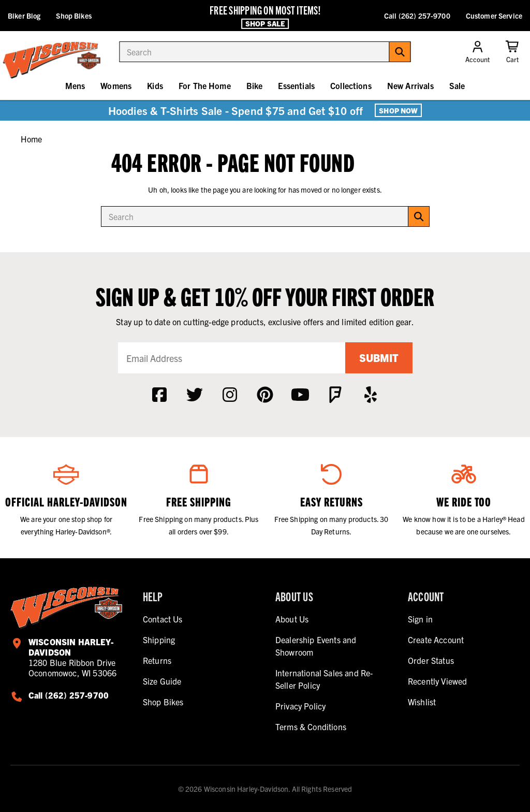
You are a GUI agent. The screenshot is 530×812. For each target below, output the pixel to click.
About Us (292, 619)
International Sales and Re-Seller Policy (324, 679)
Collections (351, 85)
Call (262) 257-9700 (417, 16)
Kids (155, 85)
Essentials (296, 85)
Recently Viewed (437, 681)
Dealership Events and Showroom (316, 646)
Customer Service (494, 16)
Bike (255, 85)
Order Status (431, 660)
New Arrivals (410, 85)
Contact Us (163, 619)
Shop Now (398, 110)
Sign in (420, 619)
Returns (157, 660)
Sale (457, 85)
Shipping (159, 640)
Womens (116, 85)
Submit (379, 358)
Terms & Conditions (311, 727)
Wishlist (422, 702)
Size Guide (162, 681)
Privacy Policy (300, 706)
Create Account (436, 640)
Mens (75, 85)
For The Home (205, 85)
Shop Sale (265, 23)
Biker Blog (24, 16)
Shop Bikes (73, 16)
